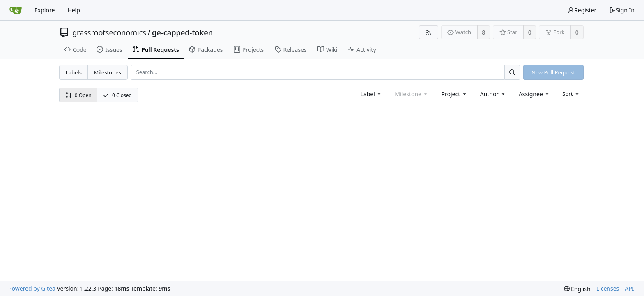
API (629, 288)
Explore (45, 10)
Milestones (108, 72)
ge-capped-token (182, 32)
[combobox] (371, 94)
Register (582, 10)
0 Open (78, 95)
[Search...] (512, 72)
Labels (74, 72)
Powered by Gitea (32, 288)
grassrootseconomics (109, 32)
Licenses (608, 288)
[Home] (16, 10)
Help (74, 10)
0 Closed (117, 95)
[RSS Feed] (429, 32)
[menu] (571, 94)
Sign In (622, 10)
